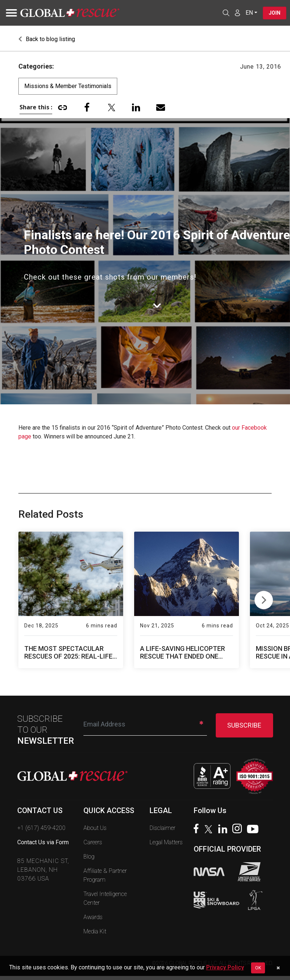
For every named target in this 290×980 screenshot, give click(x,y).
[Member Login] (237, 12)
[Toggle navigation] (9, 13)
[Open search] (226, 13)
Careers (93, 842)
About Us (95, 828)
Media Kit (95, 931)
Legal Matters (166, 842)
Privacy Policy (225, 967)
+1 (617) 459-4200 (41, 828)
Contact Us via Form (43, 842)
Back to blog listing (47, 39)
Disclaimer (162, 828)
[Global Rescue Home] (70, 13)
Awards (93, 917)
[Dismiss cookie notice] (278, 968)
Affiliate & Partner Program (105, 875)
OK (258, 968)
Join (275, 13)
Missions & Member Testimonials (68, 86)
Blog (89, 857)
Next (264, 598)
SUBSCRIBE (244, 725)
